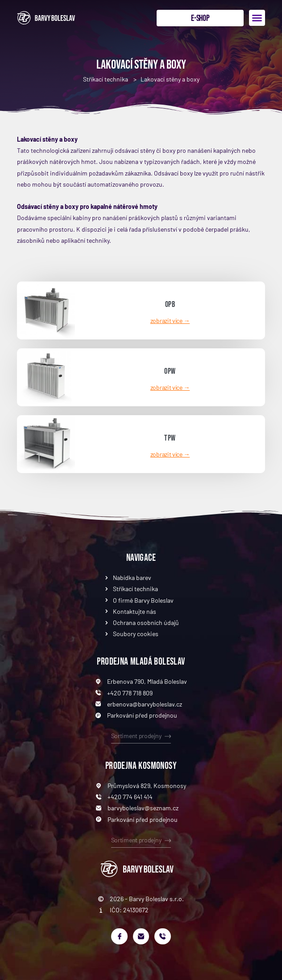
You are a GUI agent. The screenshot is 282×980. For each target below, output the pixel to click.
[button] (257, 18)
